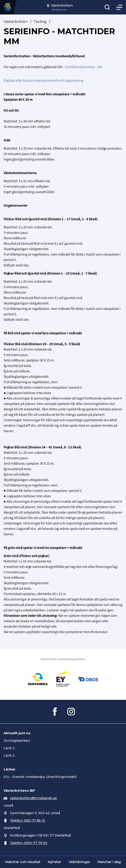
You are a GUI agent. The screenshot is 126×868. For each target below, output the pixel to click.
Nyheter (55, 862)
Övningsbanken (17, 741)
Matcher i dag (109, 862)
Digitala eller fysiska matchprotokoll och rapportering (44, 80)
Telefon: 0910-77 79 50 (29, 843)
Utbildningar (79, 862)
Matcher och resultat (23, 862)
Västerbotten (16, 22)
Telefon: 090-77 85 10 (28, 820)
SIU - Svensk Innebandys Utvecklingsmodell (40, 777)
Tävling (40, 22)
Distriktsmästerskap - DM (84, 67)
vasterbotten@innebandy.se (33, 798)
